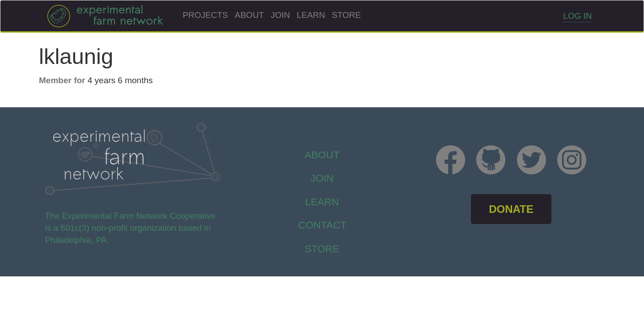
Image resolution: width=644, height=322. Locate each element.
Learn (311, 15)
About (249, 15)
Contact (323, 225)
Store (346, 15)
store (322, 249)
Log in (577, 16)
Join (280, 15)
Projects (205, 15)
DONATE (511, 209)
